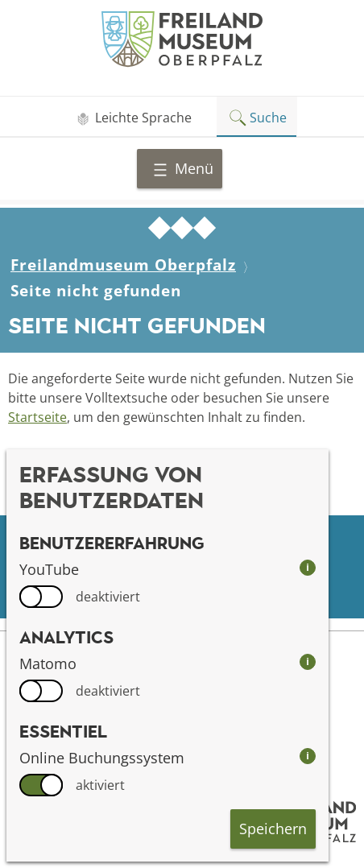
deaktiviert (108, 597)
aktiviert (100, 785)
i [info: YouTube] (308, 567)
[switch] (41, 597)
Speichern (273, 829)
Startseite (37, 417)
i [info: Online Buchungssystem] (308, 756)
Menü (183, 168)
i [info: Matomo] (308, 661)
